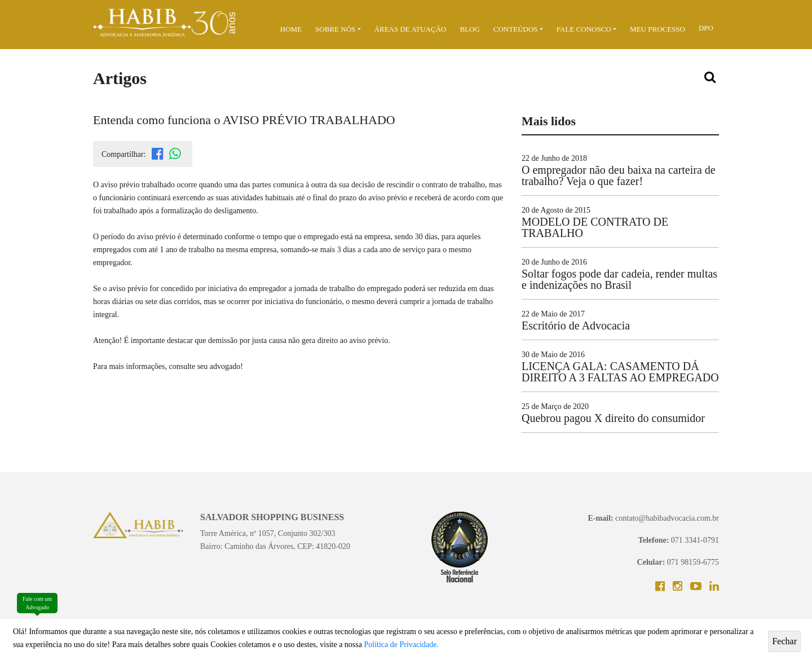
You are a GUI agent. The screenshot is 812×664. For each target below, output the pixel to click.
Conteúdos (516, 29)
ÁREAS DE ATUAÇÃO (411, 29)
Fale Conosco (584, 29)
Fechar (784, 641)
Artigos (120, 78)
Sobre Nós (335, 29)
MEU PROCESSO (657, 29)
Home (291, 29)
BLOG (469, 29)
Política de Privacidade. (401, 645)
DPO (706, 28)
